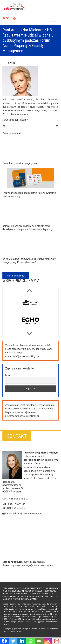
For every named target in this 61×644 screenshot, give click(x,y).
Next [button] (29, 289)
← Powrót (9, 63)
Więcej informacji (16, 276)
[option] (30, 304)
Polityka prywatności (12, 631)
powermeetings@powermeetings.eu (33, 565)
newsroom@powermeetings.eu (22, 356)
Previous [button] (29, 332)
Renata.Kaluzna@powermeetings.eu (24, 513)
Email (8, 375)
